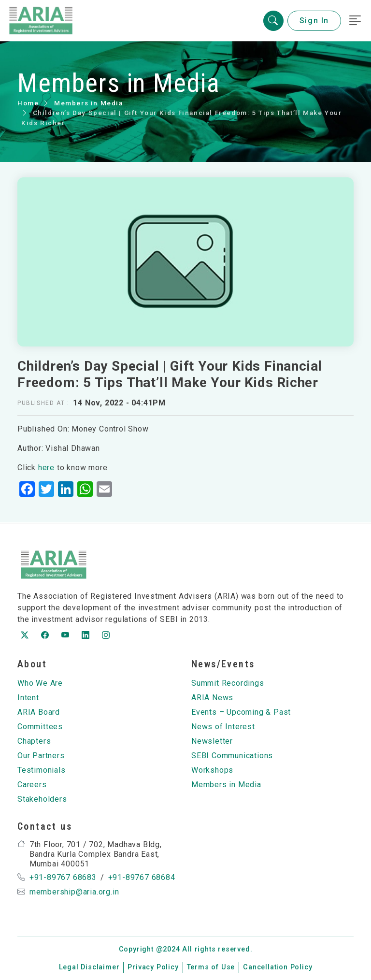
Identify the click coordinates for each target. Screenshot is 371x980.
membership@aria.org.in (74, 892)
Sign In (314, 21)
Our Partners (41, 756)
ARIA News (212, 698)
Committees (40, 727)
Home (28, 103)
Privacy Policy (153, 967)
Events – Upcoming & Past (241, 712)
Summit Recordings (228, 683)
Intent (28, 698)
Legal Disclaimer (89, 967)
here (46, 468)
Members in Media (89, 103)
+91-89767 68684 (142, 877)
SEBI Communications (232, 756)
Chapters (34, 741)
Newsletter (212, 741)
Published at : (43, 403)
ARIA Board (39, 712)
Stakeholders (42, 799)
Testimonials (42, 770)
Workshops (212, 770)
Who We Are (40, 683)
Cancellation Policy (278, 967)
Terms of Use (211, 967)
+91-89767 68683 (63, 877)
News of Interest (223, 727)
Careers (32, 785)
